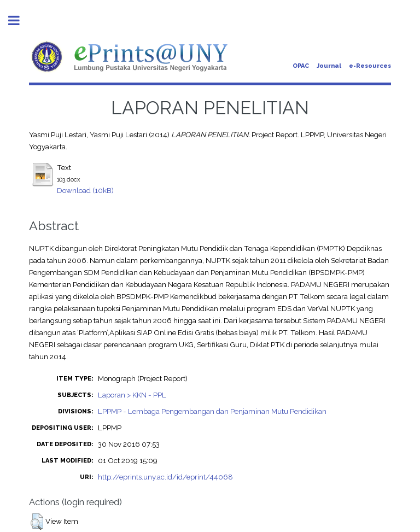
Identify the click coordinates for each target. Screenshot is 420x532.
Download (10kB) (85, 190)
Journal (329, 66)
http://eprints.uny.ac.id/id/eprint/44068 (165, 477)
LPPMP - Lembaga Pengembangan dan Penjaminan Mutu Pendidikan (212, 411)
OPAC (301, 66)
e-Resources (370, 66)
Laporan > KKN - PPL (132, 395)
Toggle (20, 21)
